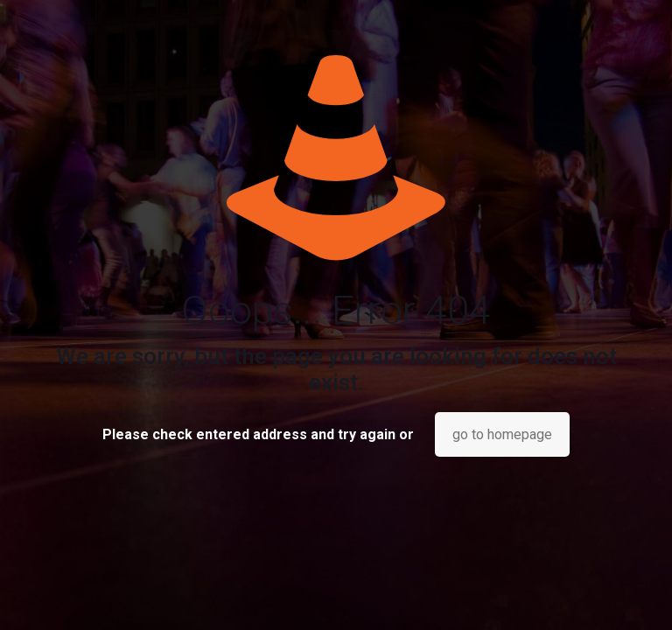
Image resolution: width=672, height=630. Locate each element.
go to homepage (502, 434)
